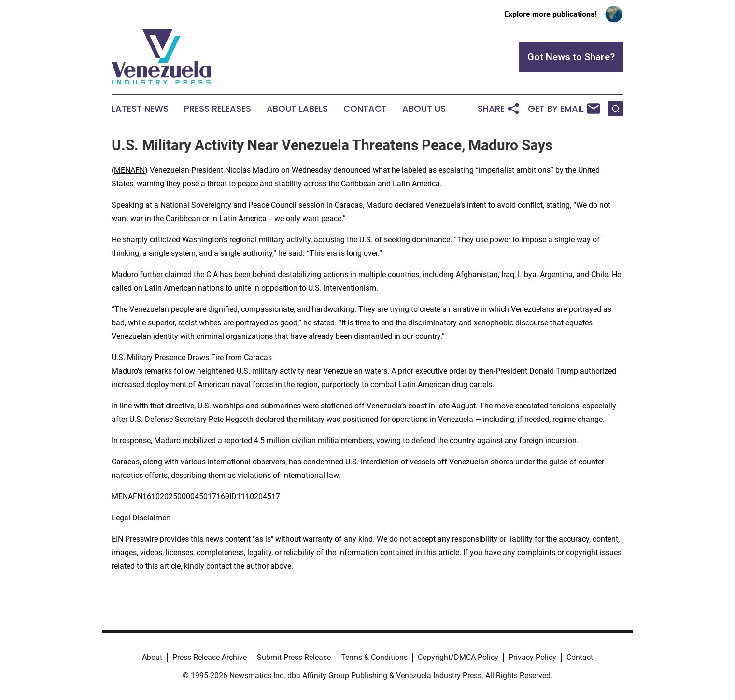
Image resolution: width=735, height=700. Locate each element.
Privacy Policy (532, 657)
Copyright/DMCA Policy (458, 657)
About (152, 657)
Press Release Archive (210, 657)
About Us (424, 109)
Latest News (140, 109)
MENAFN (129, 170)
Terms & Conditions (374, 657)
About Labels (297, 109)
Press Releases (218, 109)
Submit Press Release (294, 657)
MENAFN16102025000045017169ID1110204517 (196, 497)
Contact (365, 109)
